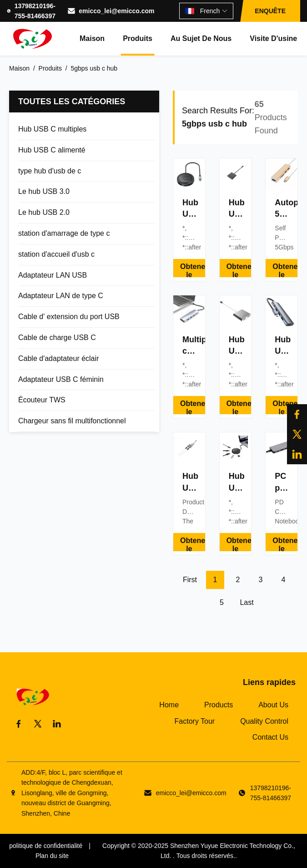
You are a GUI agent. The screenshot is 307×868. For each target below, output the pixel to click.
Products (219, 705)
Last (247, 602)
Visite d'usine (273, 38)
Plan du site (52, 856)
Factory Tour (195, 721)
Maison (92, 38)
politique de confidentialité (46, 846)
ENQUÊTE (270, 11)
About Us (273, 705)
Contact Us (270, 737)
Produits (138, 38)
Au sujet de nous (201, 38)
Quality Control (264, 721)
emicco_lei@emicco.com (116, 11)
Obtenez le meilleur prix (193, 270)
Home (169, 705)
